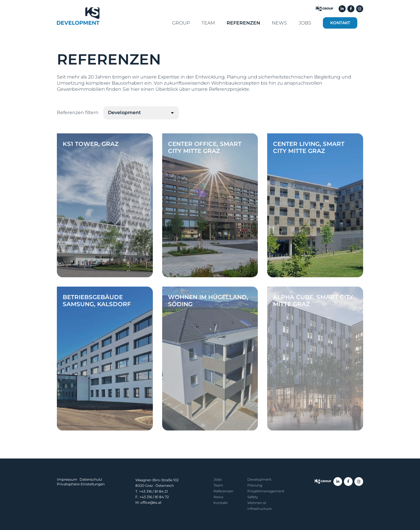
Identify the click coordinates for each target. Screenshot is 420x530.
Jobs (218, 479)
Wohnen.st (257, 503)
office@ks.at (151, 502)
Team (218, 485)
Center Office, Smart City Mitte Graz (205, 147)
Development (259, 479)
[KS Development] (78, 16)
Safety (253, 497)
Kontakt (221, 503)
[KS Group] (324, 9)
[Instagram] (360, 9)
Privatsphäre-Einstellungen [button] (81, 484)
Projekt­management (266, 491)
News (218, 497)
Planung (255, 485)
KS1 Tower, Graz (91, 144)
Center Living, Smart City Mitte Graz (309, 147)
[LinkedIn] (342, 9)
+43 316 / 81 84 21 (153, 491)
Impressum (67, 479)
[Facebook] (351, 9)
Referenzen (223, 491)
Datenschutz (91, 479)
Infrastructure (259, 509)
